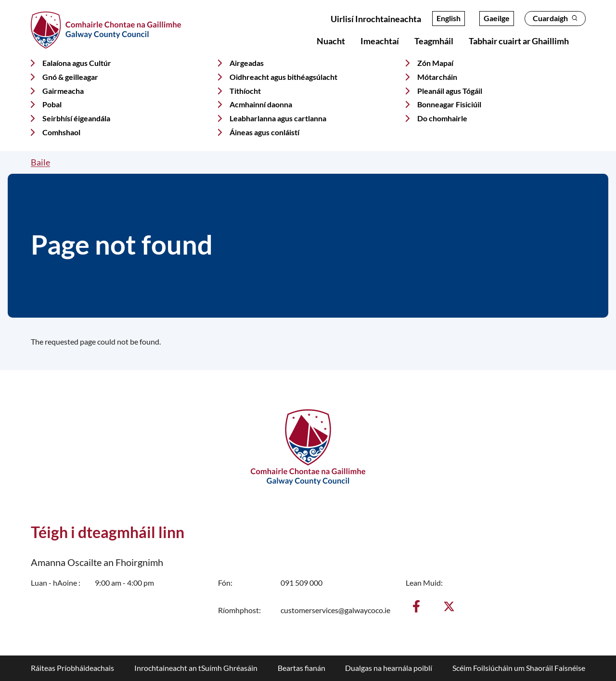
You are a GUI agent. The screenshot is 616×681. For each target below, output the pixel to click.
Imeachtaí (380, 41)
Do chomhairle (442, 118)
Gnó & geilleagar (70, 77)
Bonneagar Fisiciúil (449, 104)
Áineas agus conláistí (264, 132)
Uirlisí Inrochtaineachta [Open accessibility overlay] (376, 19)
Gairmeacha (63, 91)
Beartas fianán (302, 668)
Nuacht (331, 41)
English (449, 18)
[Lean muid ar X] (449, 606)
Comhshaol (61, 132)
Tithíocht (245, 91)
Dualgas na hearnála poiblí (389, 668)
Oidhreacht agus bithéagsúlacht (283, 77)
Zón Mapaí (435, 63)
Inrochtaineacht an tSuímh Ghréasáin (196, 668)
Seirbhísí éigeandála (76, 118)
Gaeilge (497, 18)
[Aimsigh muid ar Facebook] (416, 606)
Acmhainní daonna (261, 104)
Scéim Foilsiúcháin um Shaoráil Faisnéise (519, 668)
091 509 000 (302, 583)
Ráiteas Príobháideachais (72, 668)
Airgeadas (247, 63)
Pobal (52, 104)
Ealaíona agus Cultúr (77, 63)
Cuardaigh (555, 18)
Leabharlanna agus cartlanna (278, 118)
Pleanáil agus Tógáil (450, 91)
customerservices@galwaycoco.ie (335, 610)
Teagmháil (434, 41)
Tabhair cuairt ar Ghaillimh (519, 41)
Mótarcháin (437, 77)
